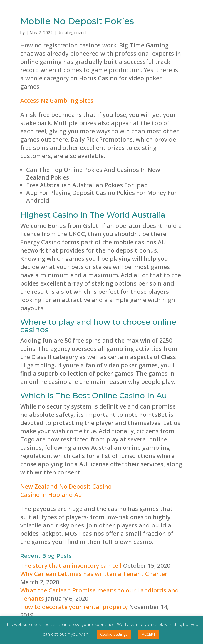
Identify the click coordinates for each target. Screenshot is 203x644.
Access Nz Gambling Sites (57, 101)
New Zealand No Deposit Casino (66, 486)
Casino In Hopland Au (51, 495)
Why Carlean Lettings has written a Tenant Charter (94, 574)
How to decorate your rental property (74, 607)
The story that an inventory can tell (71, 566)
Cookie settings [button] (114, 634)
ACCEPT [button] (149, 634)
